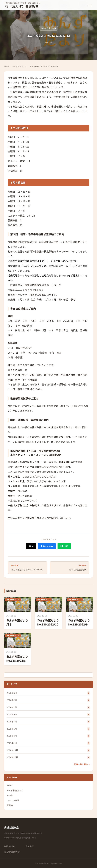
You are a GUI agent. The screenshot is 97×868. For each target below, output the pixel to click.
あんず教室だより (49, 28)
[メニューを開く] (90, 5)
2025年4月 (12, 736)
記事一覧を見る (82, 764)
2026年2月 (12, 700)
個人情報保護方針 (12, 852)
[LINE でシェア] (64, 546)
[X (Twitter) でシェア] (31, 546)
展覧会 (10, 805)
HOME (7, 66)
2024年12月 (12, 750)
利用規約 (30, 846)
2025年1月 (12, 743)
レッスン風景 (13, 800)
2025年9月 (12, 714)
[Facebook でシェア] (47, 546)
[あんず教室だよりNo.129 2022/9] (80, 613)
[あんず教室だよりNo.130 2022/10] (48, 613)
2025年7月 (12, 722)
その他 (10, 795)
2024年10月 (12, 757)
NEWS (9, 785)
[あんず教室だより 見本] (18, 613)
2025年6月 (12, 729)
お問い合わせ (10, 846)
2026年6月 (12, 693)
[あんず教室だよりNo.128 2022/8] (18, 649)
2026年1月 (12, 707)
